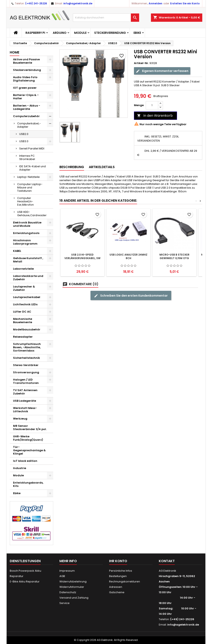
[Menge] (152, 105)
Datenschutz (68, 592)
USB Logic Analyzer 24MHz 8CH (128, 256)
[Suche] (106, 18)
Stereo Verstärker (26, 365)
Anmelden (155, 3)
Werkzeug (20, 419)
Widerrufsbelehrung (73, 582)
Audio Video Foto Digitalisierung (25, 79)
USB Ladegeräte (25, 401)
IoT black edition (25, 461)
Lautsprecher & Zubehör (24, 288)
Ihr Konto (118, 561)
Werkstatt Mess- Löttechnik (25, 410)
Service (64, 603)
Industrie (20, 468)
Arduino (60, 33)
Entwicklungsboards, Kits (28, 484)
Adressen (116, 587)
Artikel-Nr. (141, 63)
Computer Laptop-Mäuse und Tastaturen (30, 187)
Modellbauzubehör (27, 329)
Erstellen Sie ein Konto (185, 3)
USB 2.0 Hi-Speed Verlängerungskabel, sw (82, 256)
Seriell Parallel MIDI (32, 149)
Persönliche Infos (121, 571)
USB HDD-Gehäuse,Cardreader (32, 214)
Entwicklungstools (26, 233)
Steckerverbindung (110, 33)
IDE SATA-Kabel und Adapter (33, 168)
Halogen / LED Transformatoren (26, 381)
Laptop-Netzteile (28, 177)
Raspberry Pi (35, 33)
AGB (62, 576)
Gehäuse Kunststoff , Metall (28, 260)
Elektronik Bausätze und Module (27, 224)
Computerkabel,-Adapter (29, 125)
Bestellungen (118, 576)
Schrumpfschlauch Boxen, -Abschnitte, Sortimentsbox (27, 347)
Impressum (67, 571)
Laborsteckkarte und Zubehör (28, 278)
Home (14, 52)
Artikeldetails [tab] (102, 167)
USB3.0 (24, 141)
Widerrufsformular (72, 587)
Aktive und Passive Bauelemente (26, 61)
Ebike (137, 33)
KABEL (17, 251)
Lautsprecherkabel (27, 297)
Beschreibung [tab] (72, 167)
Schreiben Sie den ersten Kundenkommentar (131, 296)
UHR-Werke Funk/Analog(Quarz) (28, 438)
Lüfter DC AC (22, 312)
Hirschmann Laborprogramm (25, 242)
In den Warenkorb (155, 116)
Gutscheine (117, 592)
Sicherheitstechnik (26, 358)
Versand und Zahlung (74, 598)
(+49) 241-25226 (36, 3)
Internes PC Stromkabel (27, 157)
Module (80, 33)
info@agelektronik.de (78, 3)
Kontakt (167, 561)
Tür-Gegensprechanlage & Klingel (29, 450)
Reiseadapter (23, 337)
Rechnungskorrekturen (125, 582)
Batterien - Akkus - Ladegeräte (27, 107)
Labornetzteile (23, 269)
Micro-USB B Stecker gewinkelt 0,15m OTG (174, 256)
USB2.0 (24, 134)
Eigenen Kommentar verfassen (162, 71)
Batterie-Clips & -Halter (26, 97)
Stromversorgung (26, 372)
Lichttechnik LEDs (25, 304)
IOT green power (25, 88)
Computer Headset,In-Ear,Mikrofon (25, 201)
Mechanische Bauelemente (23, 321)
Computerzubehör (26, 116)
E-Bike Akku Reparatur (25, 582)
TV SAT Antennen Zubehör (25, 392)
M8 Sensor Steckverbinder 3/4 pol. (30, 428)
